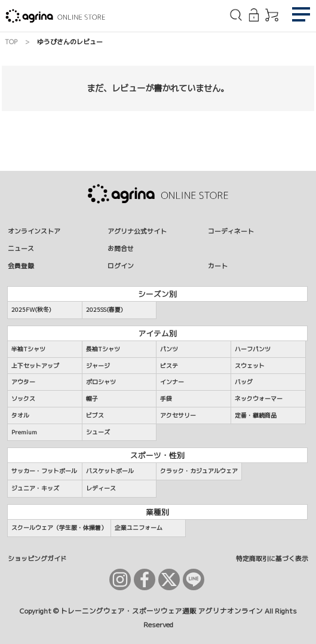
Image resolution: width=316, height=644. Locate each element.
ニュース (21, 248)
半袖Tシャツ (28, 349)
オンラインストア (34, 231)
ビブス (95, 415)
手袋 (166, 398)
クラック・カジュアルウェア (199, 471)
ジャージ (98, 366)
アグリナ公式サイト (137, 231)
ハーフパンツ (253, 349)
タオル (20, 415)
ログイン (121, 266)
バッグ (244, 382)
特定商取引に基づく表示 (272, 558)
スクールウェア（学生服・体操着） (59, 528)
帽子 (92, 398)
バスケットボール (110, 471)
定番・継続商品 (256, 415)
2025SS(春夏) (105, 309)
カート (218, 266)
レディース (101, 488)
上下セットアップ (35, 366)
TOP (11, 42)
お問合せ (121, 248)
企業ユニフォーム (139, 528)
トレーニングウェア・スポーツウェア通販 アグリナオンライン (162, 611)
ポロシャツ (101, 382)
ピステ (169, 366)
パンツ (169, 349)
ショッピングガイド (37, 558)
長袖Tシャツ (103, 349)
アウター (23, 382)
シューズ (98, 432)
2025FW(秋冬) (31, 309)
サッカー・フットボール (44, 471)
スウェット (250, 366)
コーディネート (231, 231)
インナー (172, 382)
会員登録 (21, 266)
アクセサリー (178, 415)
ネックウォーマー (259, 398)
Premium (24, 432)
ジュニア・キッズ (35, 488)
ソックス (23, 398)
